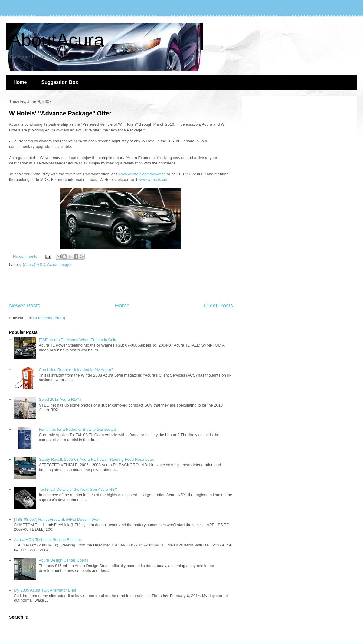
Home (20, 82)
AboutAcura (57, 40)
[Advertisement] (121, 285)
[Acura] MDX (34, 265)
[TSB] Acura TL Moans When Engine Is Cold (77, 340)
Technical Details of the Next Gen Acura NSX (78, 489)
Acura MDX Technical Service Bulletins (48, 540)
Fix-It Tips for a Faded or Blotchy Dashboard (77, 429)
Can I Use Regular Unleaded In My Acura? (76, 370)
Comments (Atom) (49, 318)
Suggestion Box (60, 82)
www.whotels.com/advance (142, 174)
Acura (52, 265)
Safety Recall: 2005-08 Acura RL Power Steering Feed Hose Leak (96, 459)
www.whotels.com (154, 179)
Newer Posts (25, 306)
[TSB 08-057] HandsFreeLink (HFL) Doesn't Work (57, 519)
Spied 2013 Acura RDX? (60, 399)
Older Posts (219, 306)
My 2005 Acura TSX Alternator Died (45, 590)
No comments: (26, 256)
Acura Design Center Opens (63, 560)
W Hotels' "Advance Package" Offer (60, 113)
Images (66, 265)
